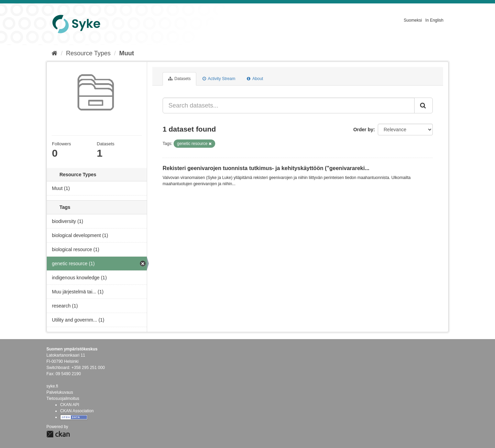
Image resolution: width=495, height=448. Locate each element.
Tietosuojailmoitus (63, 399)
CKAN (58, 434)
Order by (363, 130)
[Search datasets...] (289, 105)
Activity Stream (219, 79)
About (255, 79)
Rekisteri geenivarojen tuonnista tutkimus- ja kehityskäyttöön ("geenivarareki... (266, 168)
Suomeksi (413, 20)
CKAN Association (77, 411)
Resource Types (88, 53)
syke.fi (52, 386)
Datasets (179, 79)
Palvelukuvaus (60, 392)
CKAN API (70, 405)
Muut (127, 53)
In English (434, 20)
